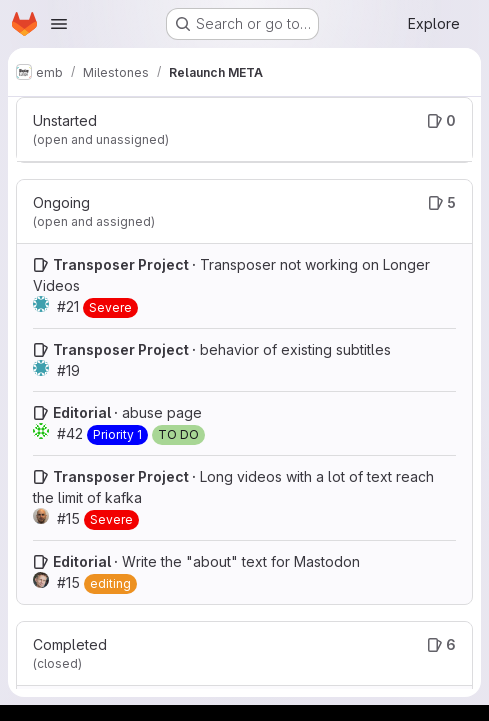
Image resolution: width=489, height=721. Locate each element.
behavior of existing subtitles (295, 349)
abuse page (162, 412)
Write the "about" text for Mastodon (241, 561)
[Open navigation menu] (59, 24)
